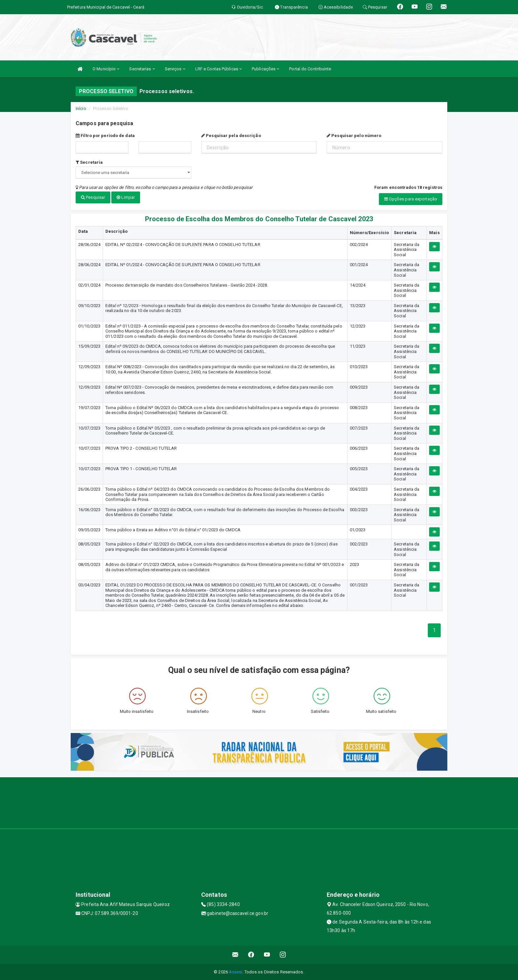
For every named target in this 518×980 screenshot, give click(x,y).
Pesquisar (93, 197)
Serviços (175, 69)
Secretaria (89, 162)
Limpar (126, 197)
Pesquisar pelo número (354, 136)
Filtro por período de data (105, 136)
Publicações (265, 69)
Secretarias (142, 69)
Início (81, 108)
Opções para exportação (411, 199)
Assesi (236, 972)
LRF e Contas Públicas (219, 69)
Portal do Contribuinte (310, 69)
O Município (106, 69)
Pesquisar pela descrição (231, 136)
